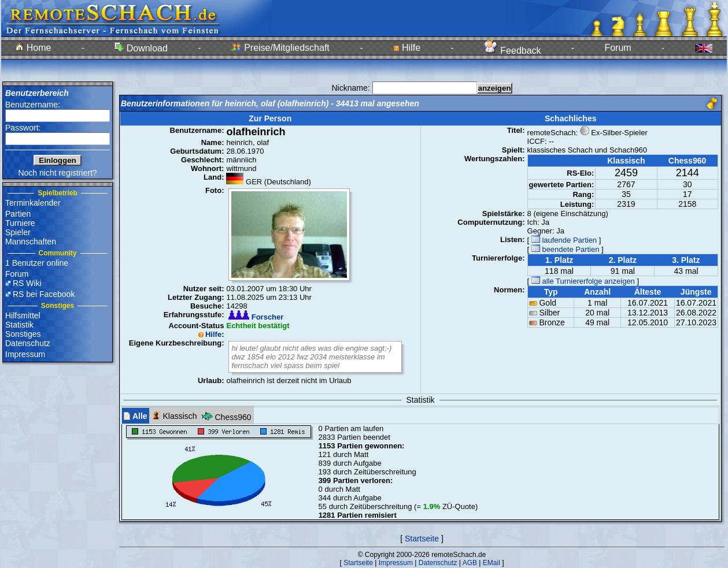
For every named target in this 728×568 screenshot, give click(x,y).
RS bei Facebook (44, 294)
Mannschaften (31, 242)
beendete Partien (566, 249)
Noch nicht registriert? (57, 173)
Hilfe (407, 48)
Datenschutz (28, 343)
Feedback (513, 51)
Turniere (20, 223)
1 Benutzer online (37, 263)
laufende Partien (564, 240)
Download (141, 48)
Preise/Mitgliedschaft (280, 48)
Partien (18, 214)
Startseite (422, 539)
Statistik (19, 325)
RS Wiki (27, 283)
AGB (470, 563)
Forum (618, 48)
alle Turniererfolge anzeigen (583, 281)
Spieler (18, 232)
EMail (492, 563)
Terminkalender (33, 203)
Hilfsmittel (23, 315)
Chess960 (226, 416)
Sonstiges (23, 334)
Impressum (25, 354)
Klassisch (174, 416)
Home (33, 48)
